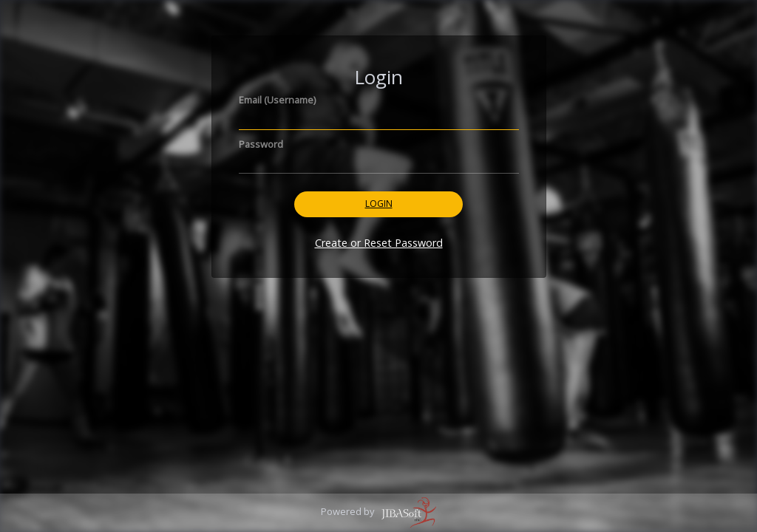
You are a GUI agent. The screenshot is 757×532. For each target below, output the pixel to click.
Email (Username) (277, 100)
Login (379, 204)
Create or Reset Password (379, 243)
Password (261, 144)
